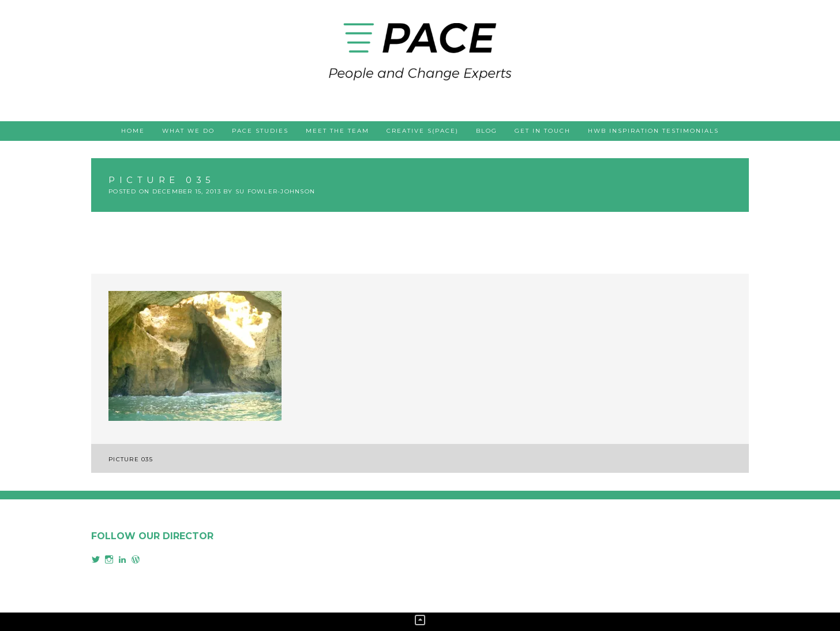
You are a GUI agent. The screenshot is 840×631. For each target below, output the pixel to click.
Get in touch (543, 131)
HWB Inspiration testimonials (653, 131)
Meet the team (337, 131)
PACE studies (260, 131)
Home (133, 131)
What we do (188, 131)
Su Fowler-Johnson (275, 191)
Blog (487, 131)
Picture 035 (131, 459)
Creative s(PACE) (423, 131)
